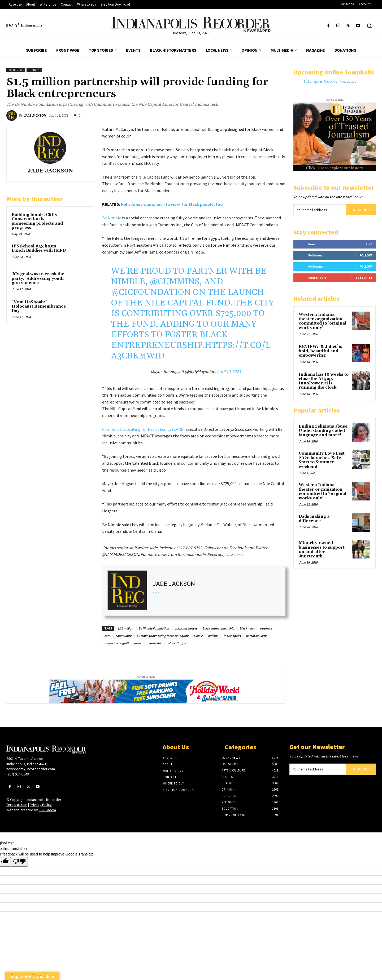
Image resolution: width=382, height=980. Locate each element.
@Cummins (175, 282)
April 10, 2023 (229, 371)
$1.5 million (125, 628)
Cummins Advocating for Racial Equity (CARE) (143, 429)
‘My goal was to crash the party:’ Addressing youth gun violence (38, 278)
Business (34, 70)
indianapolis (232, 636)
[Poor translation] (19, 862)
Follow (366, 255)
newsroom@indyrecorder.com (31, 769)
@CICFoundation (151, 292)
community (123, 636)
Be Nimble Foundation (154, 628)
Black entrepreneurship (218, 628)
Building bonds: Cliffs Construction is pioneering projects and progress (37, 221)
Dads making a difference (314, 519)
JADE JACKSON (35, 115)
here (238, 554)
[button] (369, 26)
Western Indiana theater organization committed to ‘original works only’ (322, 321)
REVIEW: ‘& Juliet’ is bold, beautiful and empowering (320, 351)
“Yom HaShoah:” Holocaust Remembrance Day (39, 307)
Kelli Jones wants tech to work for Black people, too (172, 204)
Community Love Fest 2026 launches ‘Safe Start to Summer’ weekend (322, 460)
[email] (320, 210)
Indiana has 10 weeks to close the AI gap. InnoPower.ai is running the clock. (324, 381)
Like (369, 244)
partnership (154, 643)
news (138, 643)
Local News (16, 70)
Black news (247, 628)
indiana (213, 636)
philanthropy (177, 643)
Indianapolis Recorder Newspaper (331, 81)
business (266, 628)
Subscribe (361, 210)
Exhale (198, 636)
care (107, 636)
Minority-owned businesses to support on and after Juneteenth (322, 550)
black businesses (186, 628)
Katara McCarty (256, 636)
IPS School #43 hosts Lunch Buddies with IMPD (39, 249)
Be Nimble (112, 218)
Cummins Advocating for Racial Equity (162, 636)
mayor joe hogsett (116, 643)
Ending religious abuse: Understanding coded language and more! (324, 431)
